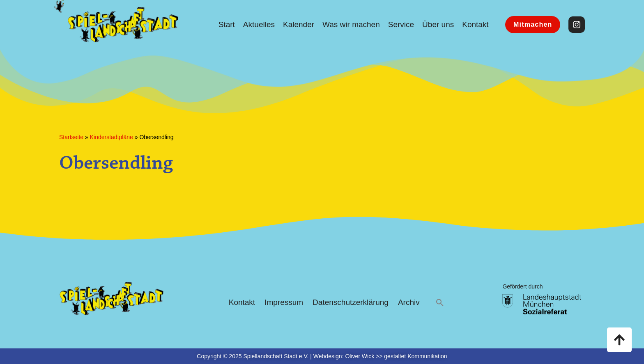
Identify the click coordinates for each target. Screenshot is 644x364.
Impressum (284, 302)
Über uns (438, 24)
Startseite (71, 137)
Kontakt (475, 24)
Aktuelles (259, 24)
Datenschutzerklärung (351, 302)
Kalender (299, 24)
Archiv (409, 302)
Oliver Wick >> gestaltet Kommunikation (396, 356)
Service (401, 24)
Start (227, 24)
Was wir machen (351, 24)
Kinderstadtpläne (112, 137)
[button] (440, 303)
